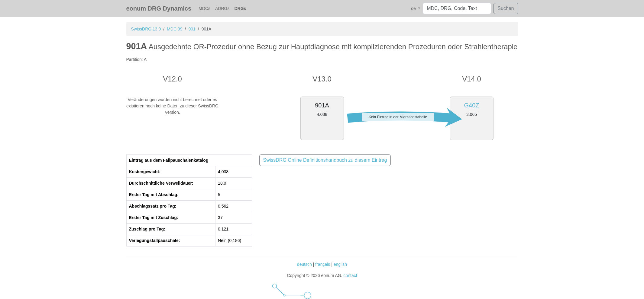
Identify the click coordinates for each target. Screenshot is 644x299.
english (340, 264)
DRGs (240, 8)
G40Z (471, 105)
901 (192, 29)
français (323, 264)
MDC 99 (175, 29)
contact (350, 275)
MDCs (204, 8)
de (414, 8)
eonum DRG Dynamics (159, 8)
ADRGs (222, 8)
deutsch (304, 264)
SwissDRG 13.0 (146, 29)
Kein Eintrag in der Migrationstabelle (398, 117)
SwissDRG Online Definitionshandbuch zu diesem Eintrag (325, 160)
